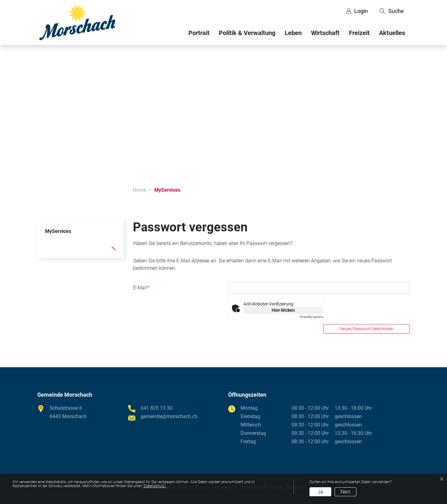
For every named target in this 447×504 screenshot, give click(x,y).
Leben (293, 33)
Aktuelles (392, 33)
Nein (345, 492)
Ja (320, 492)
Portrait (199, 33)
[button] (392, 11)
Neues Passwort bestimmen (367, 329)
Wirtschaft (325, 33)
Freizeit (359, 33)
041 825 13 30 (156, 408)
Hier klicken (283, 310)
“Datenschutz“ (154, 486)
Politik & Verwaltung (247, 33)
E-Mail (141, 288)
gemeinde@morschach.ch (169, 416)
